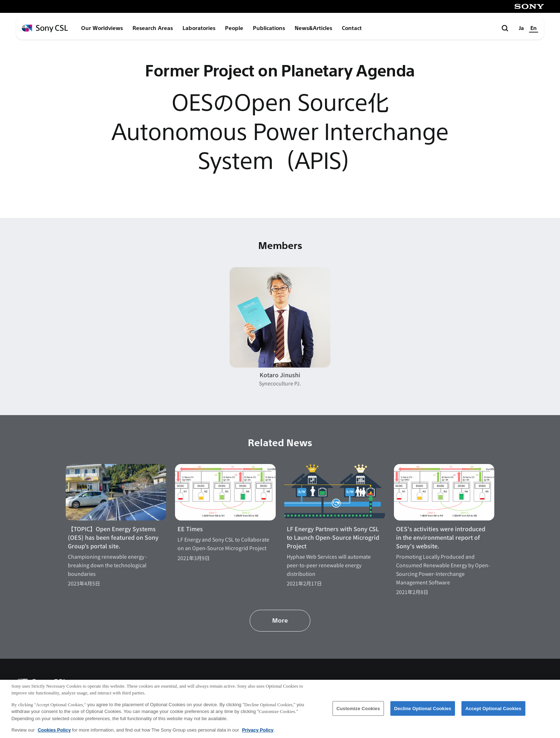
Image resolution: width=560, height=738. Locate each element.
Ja (521, 28)
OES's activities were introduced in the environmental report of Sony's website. (441, 537)
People (234, 28)
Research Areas (153, 28)
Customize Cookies (358, 712)
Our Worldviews (102, 28)
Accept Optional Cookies (493, 712)
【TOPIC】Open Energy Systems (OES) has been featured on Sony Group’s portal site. (113, 537)
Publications (269, 28)
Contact (352, 28)
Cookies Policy (54, 734)
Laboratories (199, 28)
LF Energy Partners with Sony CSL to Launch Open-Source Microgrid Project (333, 537)
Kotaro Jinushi (280, 375)
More (280, 621)
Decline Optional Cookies (423, 712)
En (534, 28)
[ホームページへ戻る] (45, 28)
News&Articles (313, 28)
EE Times (190, 529)
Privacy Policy (258, 734)
